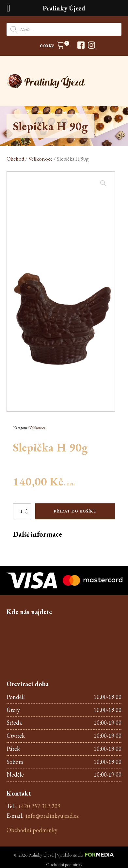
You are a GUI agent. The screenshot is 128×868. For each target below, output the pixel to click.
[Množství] (22, 511)
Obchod (15, 159)
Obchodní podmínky (32, 830)
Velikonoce (40, 159)
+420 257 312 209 (39, 806)
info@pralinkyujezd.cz (52, 816)
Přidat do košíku (75, 511)
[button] (52, 46)
